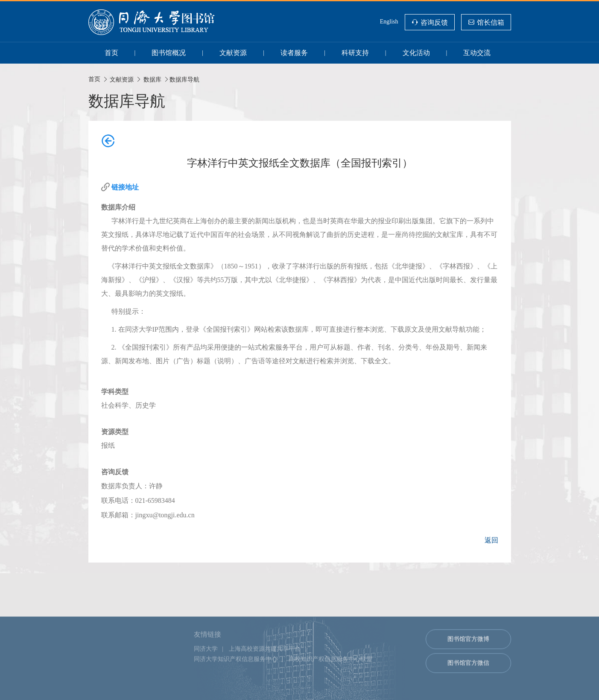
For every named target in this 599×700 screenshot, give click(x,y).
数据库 (152, 79)
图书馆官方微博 (468, 657)
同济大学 (206, 667)
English (389, 22)
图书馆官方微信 (468, 681)
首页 (111, 53)
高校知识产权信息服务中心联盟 (330, 677)
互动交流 (477, 53)
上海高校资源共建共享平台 (265, 667)
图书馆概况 (169, 53)
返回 (491, 540)
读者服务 (294, 53)
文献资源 (233, 53)
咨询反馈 (434, 22)
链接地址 (125, 187)
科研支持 (355, 53)
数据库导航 (184, 79)
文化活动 (416, 53)
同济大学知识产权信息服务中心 (236, 677)
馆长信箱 (491, 22)
